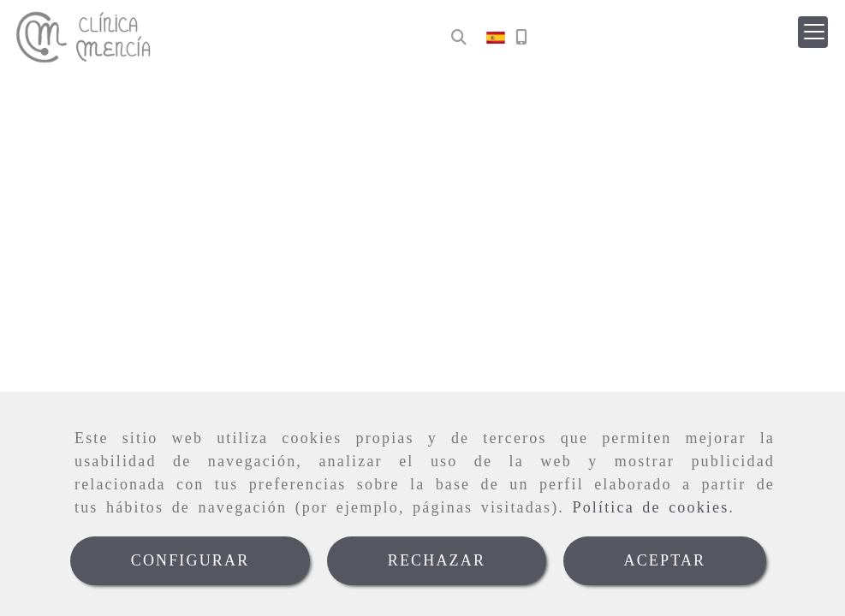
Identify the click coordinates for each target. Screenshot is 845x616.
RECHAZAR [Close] (437, 560)
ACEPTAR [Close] (665, 560)
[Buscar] (459, 38)
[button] (813, 32)
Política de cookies (651, 507)
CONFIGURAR (190, 560)
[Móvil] (521, 38)
